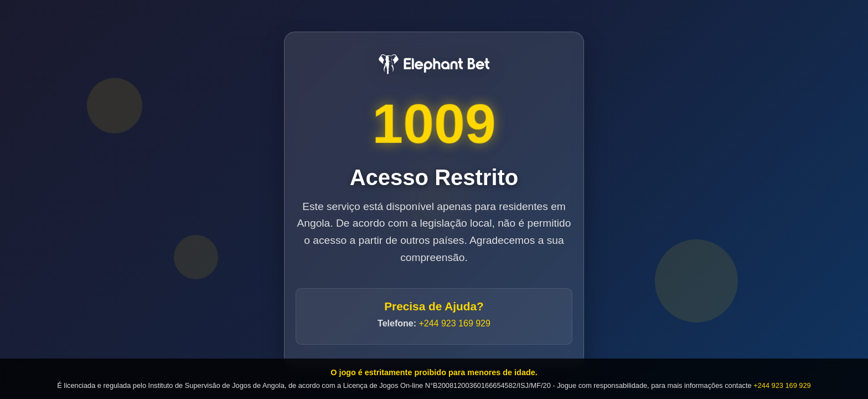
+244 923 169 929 (454, 324)
